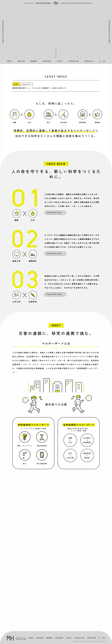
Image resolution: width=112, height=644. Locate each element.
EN (104, 61)
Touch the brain (54, 213)
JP (100, 61)
